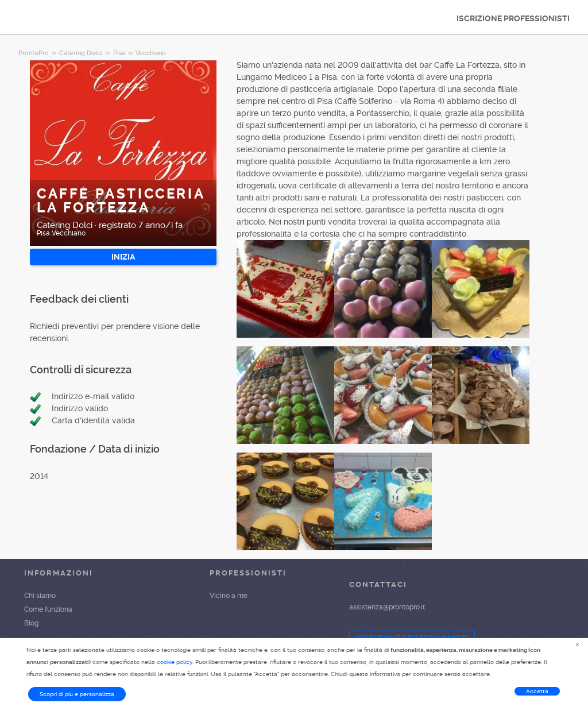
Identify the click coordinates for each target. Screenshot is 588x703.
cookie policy (175, 662)
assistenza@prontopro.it (387, 607)
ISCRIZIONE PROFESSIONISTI (513, 18)
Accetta (537, 691)
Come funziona (48, 609)
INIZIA (123, 257)
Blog (31, 623)
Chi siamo (40, 596)
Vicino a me (229, 596)
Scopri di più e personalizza (77, 694)
